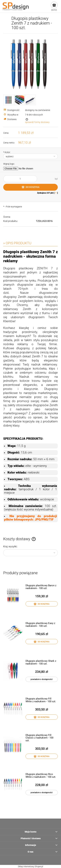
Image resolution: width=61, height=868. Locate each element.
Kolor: (7, 152)
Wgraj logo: (9, 164)
